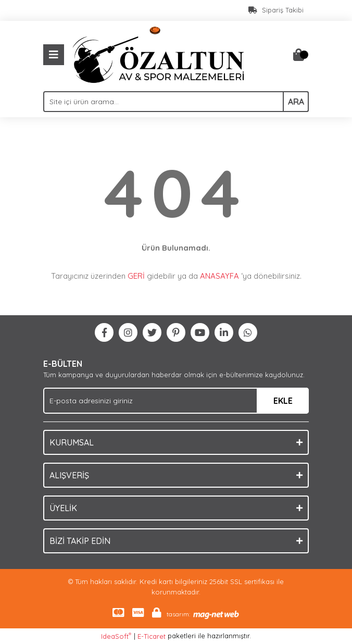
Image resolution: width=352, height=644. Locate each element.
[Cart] (298, 55)
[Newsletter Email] (176, 401)
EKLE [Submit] (283, 401)
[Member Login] (278, 55)
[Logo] (158, 54)
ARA (296, 102)
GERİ (136, 276)
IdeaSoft (116, 636)
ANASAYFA (219, 276)
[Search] (176, 102)
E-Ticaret (152, 636)
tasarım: (178, 614)
